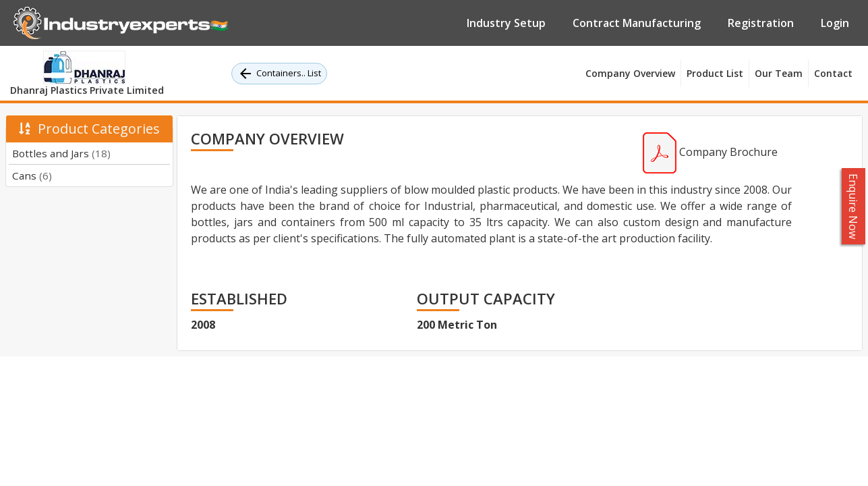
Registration (761, 23)
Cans (32, 175)
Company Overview (630, 73)
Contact (833, 73)
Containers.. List (279, 74)
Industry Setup (506, 23)
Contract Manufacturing (637, 23)
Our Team (779, 73)
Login (835, 23)
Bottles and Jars (61, 153)
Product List (715, 73)
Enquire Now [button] (854, 206)
